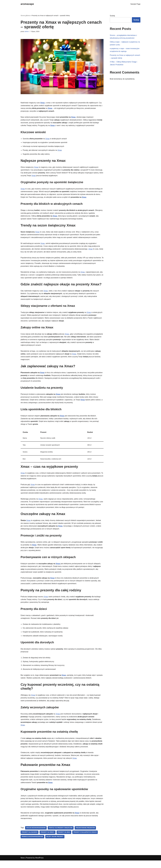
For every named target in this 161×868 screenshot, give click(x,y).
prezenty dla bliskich (30, 840)
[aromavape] (27, 4)
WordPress (39, 865)
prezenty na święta (48, 840)
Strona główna (25, 16)
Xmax (43, 103)
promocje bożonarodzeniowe (33, 844)
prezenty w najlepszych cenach (86, 840)
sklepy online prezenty (55, 844)
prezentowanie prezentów (86, 835)
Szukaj (112, 16)
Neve (23, 865)
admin (27, 32)
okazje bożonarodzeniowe (36, 835)
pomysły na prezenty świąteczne (61, 835)
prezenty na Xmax (64, 840)
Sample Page (135, 4)
